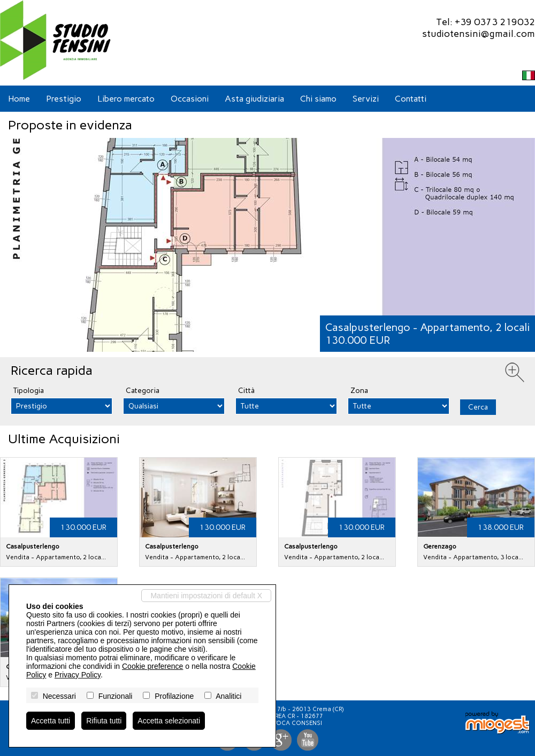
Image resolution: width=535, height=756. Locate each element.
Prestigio (64, 99)
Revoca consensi (294, 723)
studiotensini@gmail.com (479, 34)
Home (19, 99)
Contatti (411, 99)
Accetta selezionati (169, 721)
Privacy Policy (78, 675)
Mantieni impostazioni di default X (206, 596)
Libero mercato (126, 99)
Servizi (366, 99)
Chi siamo (318, 99)
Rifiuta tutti (104, 721)
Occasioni (190, 99)
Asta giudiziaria (254, 99)
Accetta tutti (51, 721)
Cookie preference (152, 666)
